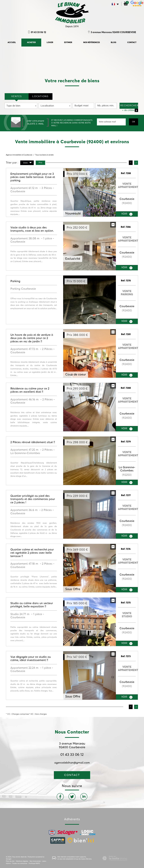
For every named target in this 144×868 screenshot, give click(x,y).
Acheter (31, 42)
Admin (8, 863)
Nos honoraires (35, 861)
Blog (113, 42)
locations (40, 96)
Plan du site (10, 861)
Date (27, 163)
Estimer (68, 42)
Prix (40, 163)
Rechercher (129, 106)
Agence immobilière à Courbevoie (19, 155)
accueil (12, 42)
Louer (50, 42)
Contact (132, 42)
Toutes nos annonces (20, 863)
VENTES (16, 96)
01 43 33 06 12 (72, 755)
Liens (44, 861)
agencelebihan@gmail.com (72, 763)
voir (127, 214)
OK (134, 122)
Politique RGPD (34, 863)
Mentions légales (22, 861)
